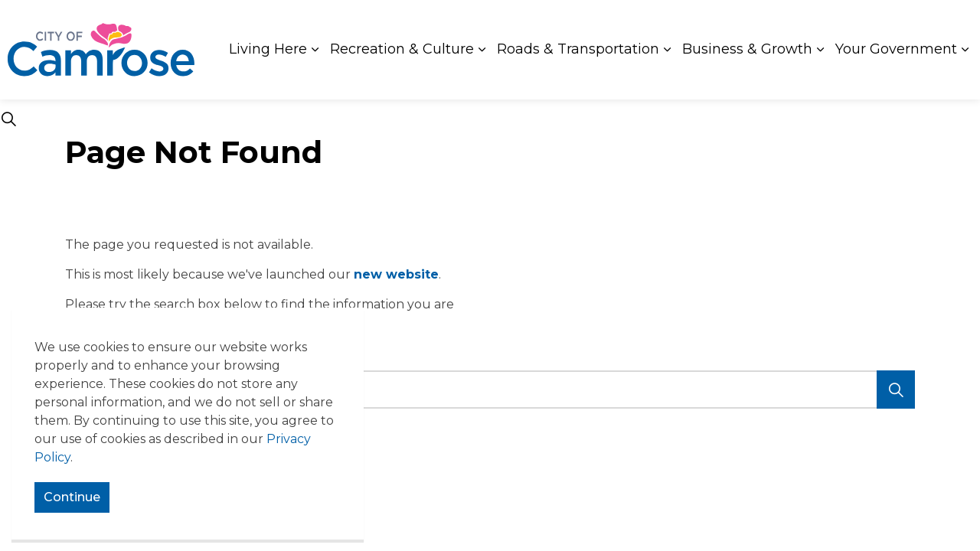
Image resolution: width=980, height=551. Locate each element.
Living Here (268, 49)
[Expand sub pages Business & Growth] (820, 50)
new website (396, 274)
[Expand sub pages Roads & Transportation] (667, 50)
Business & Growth (747, 49)
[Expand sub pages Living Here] (315, 50)
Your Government (896, 49)
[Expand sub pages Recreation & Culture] (482, 50)
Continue (72, 497)
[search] (486, 390)
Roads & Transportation (578, 49)
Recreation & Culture (402, 49)
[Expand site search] (8, 119)
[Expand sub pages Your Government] (965, 50)
